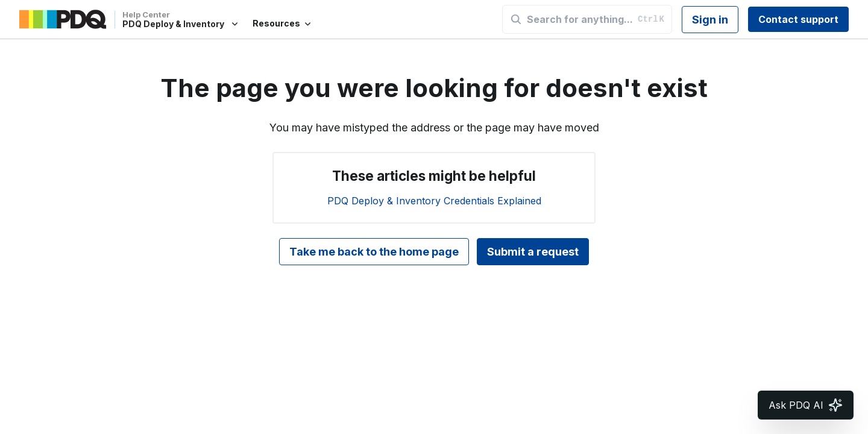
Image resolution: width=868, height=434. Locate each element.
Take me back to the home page (374, 252)
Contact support (798, 19)
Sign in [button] (710, 20)
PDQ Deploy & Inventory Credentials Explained (434, 201)
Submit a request (533, 252)
